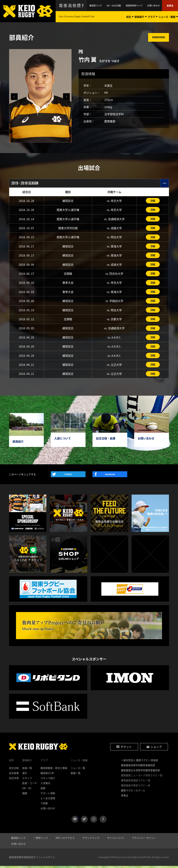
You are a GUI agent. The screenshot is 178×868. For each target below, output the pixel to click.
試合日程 (14, 770)
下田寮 (44, 805)
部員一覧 (27, 770)
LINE (78, 820)
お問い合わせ (156, 6)
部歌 (43, 790)
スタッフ (27, 780)
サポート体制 (48, 795)
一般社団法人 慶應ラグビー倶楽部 (139, 762)
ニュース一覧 (78, 770)
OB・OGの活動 (122, 6)
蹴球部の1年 (47, 775)
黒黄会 (171, 6)
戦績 (25, 795)
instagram (94, 821)
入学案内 (45, 785)
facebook (103, 821)
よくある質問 (48, 800)
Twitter (68, 476)
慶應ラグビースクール (133, 792)
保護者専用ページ (139, 6)
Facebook (110, 476)
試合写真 (14, 780)
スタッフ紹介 (48, 780)
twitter (84, 821)
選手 (25, 775)
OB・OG (27, 790)
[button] (66, 97)
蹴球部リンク (106, 6)
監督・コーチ (30, 785)
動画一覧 (76, 775)
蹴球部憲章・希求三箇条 (54, 770)
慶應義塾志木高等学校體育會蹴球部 (140, 772)
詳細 (153, 201)
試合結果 (14, 775)
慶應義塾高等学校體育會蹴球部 (138, 767)
